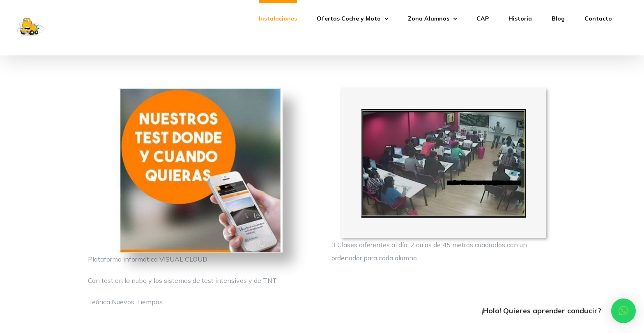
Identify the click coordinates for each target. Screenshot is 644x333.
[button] (623, 311)
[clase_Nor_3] (444, 112)
